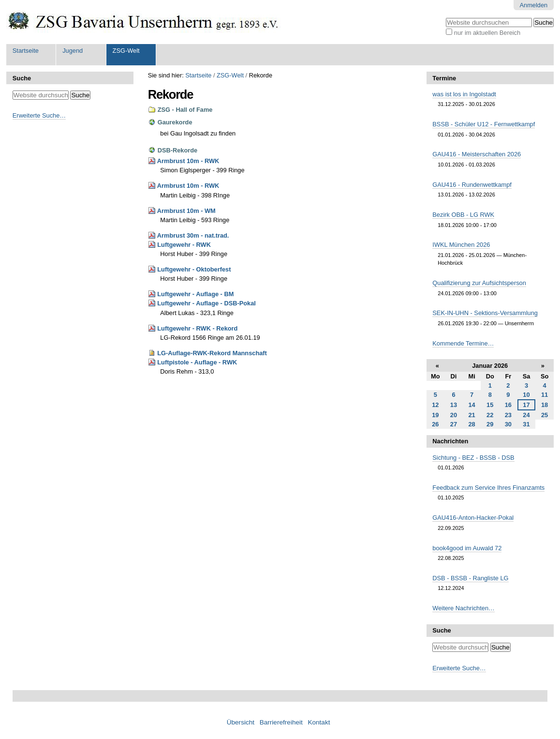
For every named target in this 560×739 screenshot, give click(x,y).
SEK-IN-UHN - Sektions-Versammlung (485, 313)
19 (435, 415)
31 (526, 424)
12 (435, 405)
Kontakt (319, 722)
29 (490, 424)
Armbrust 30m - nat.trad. (193, 235)
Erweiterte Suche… (39, 115)
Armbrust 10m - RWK (188, 161)
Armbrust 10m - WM (186, 211)
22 (490, 415)
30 (508, 424)
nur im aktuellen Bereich (487, 33)
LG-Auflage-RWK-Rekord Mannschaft (212, 353)
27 (454, 424)
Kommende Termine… (463, 343)
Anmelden (534, 5)
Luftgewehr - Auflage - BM (195, 294)
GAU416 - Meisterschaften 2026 (477, 154)
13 (454, 405)
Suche (22, 78)
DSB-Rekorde (178, 150)
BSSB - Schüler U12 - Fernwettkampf (484, 124)
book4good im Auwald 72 (467, 548)
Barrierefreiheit (281, 722)
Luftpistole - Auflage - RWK (197, 362)
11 (545, 395)
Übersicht (241, 722)
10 (526, 395)
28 (472, 424)
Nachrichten (450, 441)
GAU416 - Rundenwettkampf (472, 185)
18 (545, 405)
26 (435, 424)
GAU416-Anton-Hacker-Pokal (473, 518)
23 (508, 415)
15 (490, 405)
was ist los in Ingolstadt (464, 94)
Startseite (26, 51)
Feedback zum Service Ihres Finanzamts (488, 488)
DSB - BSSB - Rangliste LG (470, 578)
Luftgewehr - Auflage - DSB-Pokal (206, 303)
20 (454, 415)
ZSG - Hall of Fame (185, 110)
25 (545, 415)
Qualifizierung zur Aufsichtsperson (479, 283)
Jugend (73, 51)
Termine (444, 78)
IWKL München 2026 (461, 245)
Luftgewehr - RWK (184, 245)
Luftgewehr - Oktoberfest (194, 269)
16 (508, 405)
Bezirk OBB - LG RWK (463, 215)
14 (472, 405)
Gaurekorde (175, 122)
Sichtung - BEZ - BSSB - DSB (473, 458)
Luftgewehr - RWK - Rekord (197, 328)
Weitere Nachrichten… (464, 608)
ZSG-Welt (126, 51)
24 (526, 415)
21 (472, 415)
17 (526, 405)
